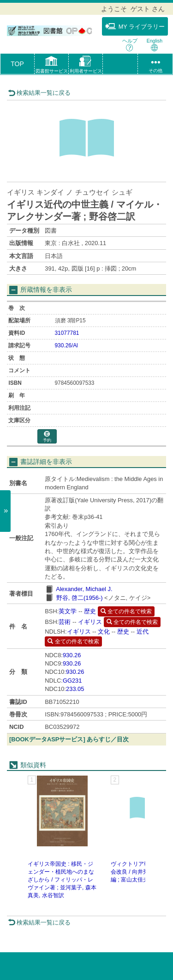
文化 (104, 632)
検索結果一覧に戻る (39, 93)
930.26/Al (66, 345)
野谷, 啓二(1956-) (80, 598)
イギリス (90, 622)
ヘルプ (130, 45)
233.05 (75, 689)
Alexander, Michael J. (84, 589)
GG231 (72, 681)
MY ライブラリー (135, 26)
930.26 (72, 655)
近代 (143, 632)
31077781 (67, 333)
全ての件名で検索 (126, 611)
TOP (17, 64)
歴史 (90, 611)
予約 (47, 437)
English (155, 45)
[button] (51, 66)
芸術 (65, 622)
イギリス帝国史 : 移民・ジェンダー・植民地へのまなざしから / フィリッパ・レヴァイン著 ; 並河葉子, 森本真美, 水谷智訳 (62, 880)
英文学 (68, 611)
